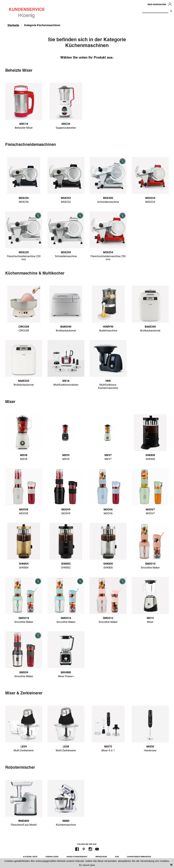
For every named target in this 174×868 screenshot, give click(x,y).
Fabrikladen (52, 857)
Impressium (101, 857)
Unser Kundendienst (77, 857)
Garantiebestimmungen (139, 857)
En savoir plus (87, 865)
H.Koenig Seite (30, 857)
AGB (117, 857)
